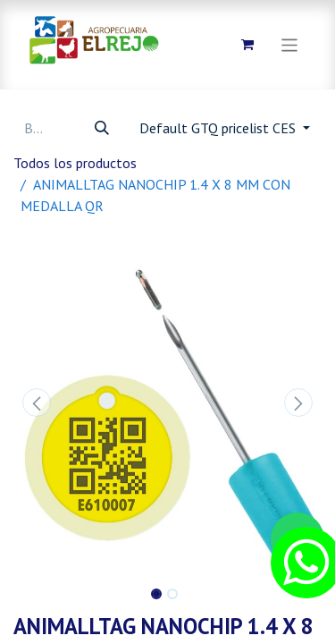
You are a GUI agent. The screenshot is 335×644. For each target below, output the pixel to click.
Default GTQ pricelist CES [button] (219, 128)
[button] (37, 402)
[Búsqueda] (102, 128)
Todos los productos (75, 163)
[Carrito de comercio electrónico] (247, 45)
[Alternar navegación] (290, 44)
